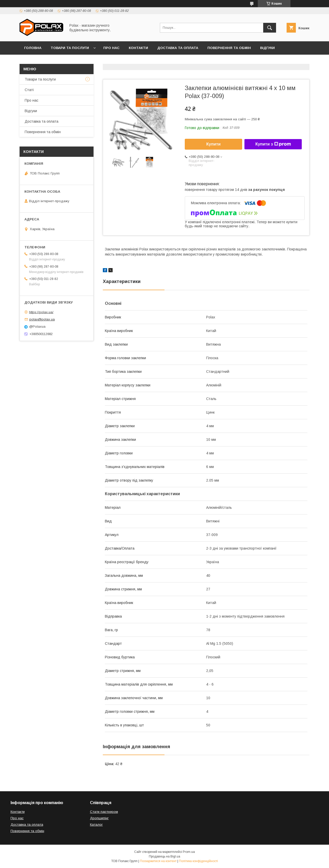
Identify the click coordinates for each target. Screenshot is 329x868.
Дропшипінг (99, 818)
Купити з (273, 144)
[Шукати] (270, 28)
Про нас (111, 48)
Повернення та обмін (229, 48)
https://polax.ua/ (41, 312)
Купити (214, 144)
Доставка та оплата (178, 48)
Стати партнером (104, 812)
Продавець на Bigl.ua (164, 856)
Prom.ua (189, 852)
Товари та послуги (70, 48)
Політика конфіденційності (198, 861)
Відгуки (267, 48)
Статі (29, 90)
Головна (33, 48)
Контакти (138, 48)
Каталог (96, 825)
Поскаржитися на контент (158, 861)
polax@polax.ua (42, 319)
